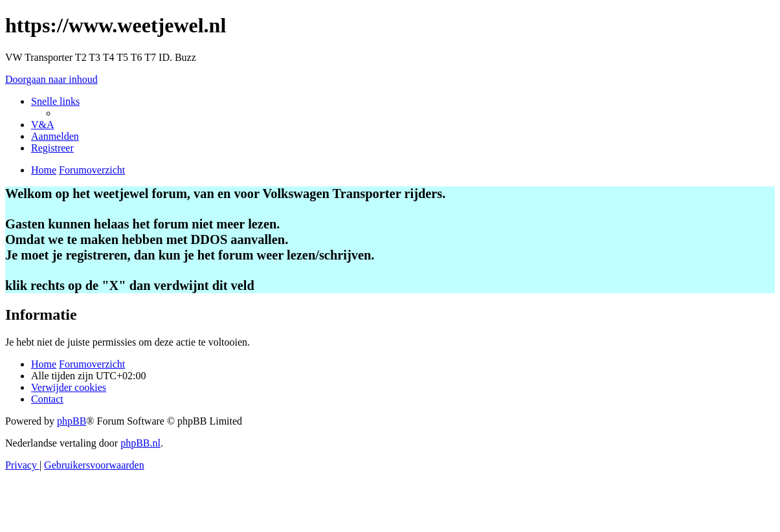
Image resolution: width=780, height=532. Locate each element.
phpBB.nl (140, 443)
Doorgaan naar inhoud (51, 79)
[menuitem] (43, 125)
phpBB (72, 421)
